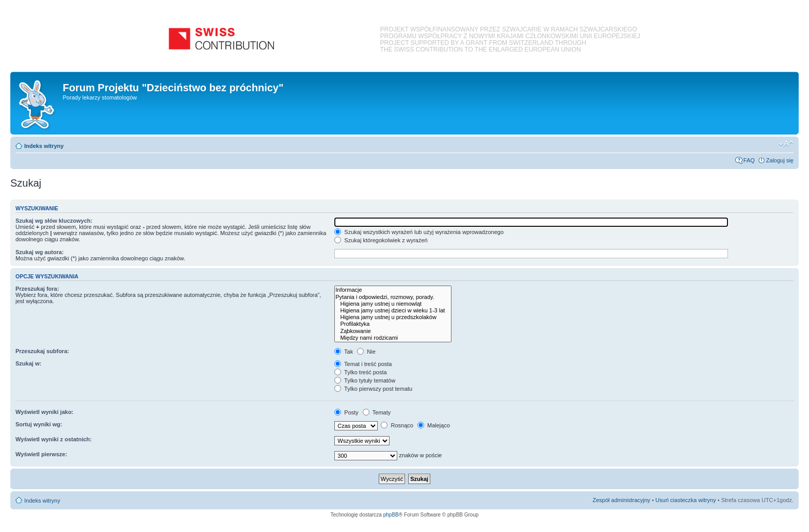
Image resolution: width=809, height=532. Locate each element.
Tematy (377, 412)
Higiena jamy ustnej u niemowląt (393, 304)
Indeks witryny (44, 146)
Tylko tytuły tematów (365, 380)
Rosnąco (397, 425)
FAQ (749, 160)
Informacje (393, 290)
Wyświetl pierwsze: (41, 454)
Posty (346, 412)
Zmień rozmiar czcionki (786, 144)
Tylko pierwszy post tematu (373, 389)
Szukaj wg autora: (40, 252)
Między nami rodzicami (393, 338)
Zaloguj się (780, 160)
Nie (366, 352)
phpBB (391, 515)
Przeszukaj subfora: (42, 351)
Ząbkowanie (393, 331)
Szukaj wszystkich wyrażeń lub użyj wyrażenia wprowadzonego (419, 232)
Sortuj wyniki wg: (39, 424)
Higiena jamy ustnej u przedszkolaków (393, 317)
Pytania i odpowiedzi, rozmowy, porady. (393, 297)
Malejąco (434, 425)
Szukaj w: (28, 363)
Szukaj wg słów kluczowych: (54, 221)
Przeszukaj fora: (37, 289)
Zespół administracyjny (622, 500)
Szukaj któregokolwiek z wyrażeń (381, 240)
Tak (344, 352)
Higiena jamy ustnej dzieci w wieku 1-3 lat (393, 311)
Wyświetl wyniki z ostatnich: (54, 439)
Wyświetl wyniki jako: (44, 412)
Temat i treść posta (363, 364)
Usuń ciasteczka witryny (685, 500)
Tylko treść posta (360, 372)
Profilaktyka (393, 324)
